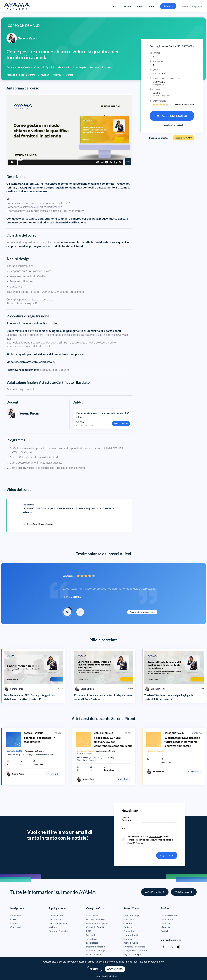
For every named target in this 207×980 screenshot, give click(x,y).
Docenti (127, 6)
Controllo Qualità (95, 927)
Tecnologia (92, 939)
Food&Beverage (131, 916)
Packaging (128, 927)
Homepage (16, 916)
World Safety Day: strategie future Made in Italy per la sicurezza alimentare (182, 742)
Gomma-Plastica (132, 935)
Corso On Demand (58, 923)
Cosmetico (129, 923)
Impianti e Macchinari (97, 947)
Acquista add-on (121, 424)
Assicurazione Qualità (97, 923)
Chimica (128, 939)
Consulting (129, 931)
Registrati (197, 6)
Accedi (185, 6)
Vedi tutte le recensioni (185, 104)
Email (124, 828)
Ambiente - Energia (96, 950)
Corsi (114, 6)
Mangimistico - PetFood (135, 950)
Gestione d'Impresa (96, 919)
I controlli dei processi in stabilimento (40, 740)
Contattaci (16, 927)
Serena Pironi (29, 413)
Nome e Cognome (126, 819)
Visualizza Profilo (169, 916)
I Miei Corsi (167, 923)
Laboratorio (92, 943)
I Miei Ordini (167, 919)
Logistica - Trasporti (133, 954)
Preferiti (165, 931)
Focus (140, 6)
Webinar (53, 927)
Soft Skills (91, 935)
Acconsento (115, 969)
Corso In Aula (56, 919)
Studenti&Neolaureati (134, 947)
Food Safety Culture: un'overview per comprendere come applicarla (113, 742)
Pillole (152, 6)
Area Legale (92, 916)
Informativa (155, 836)
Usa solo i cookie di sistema (106, 976)
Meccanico (129, 919)
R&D (89, 931)
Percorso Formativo (59, 931)
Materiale (166, 927)
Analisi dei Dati (94, 954)
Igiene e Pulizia (131, 943)
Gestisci (94, 969)
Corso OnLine (56, 916)
